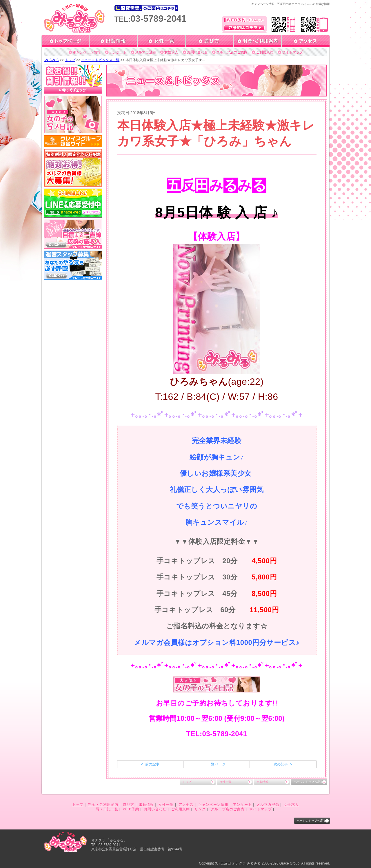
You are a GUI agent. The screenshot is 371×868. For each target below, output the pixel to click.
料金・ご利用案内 (103, 805)
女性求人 (171, 52)
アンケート (118, 52)
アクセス (186, 805)
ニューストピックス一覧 (100, 60)
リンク (200, 809)
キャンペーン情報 (87, 52)
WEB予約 (131, 809)
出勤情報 (263, 782)
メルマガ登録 (146, 52)
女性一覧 (225, 782)
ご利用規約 (265, 52)
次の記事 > (283, 764)
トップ (70, 60)
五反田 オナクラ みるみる (241, 863)
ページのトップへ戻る (308, 782)
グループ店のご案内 (232, 52)
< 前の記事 (150, 764)
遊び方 (129, 805)
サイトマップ (292, 52)
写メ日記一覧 (107, 809)
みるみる (51, 60)
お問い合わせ (197, 52)
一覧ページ (217, 764)
